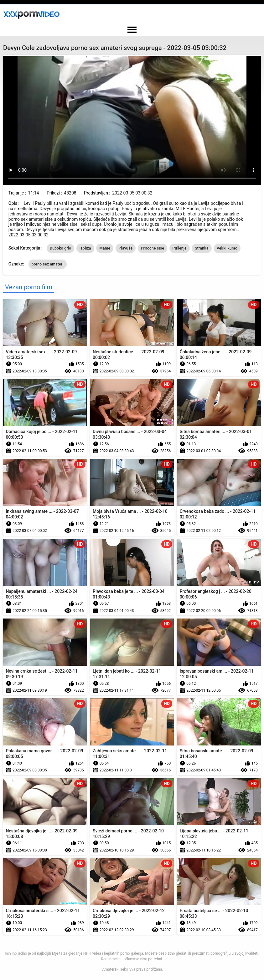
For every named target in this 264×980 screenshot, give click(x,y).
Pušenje (180, 248)
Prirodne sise (153, 248)
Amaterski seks (115, 969)
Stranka (202, 248)
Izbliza (85, 248)
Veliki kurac (227, 248)
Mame (105, 248)
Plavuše (126, 248)
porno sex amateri (48, 264)
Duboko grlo (60, 248)
